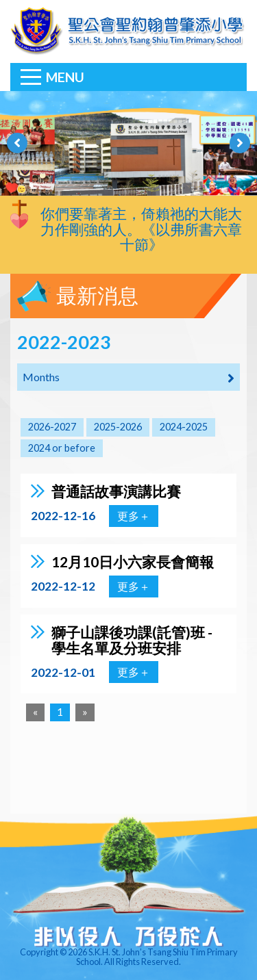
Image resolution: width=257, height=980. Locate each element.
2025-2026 (118, 427)
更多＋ (134, 516)
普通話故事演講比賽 (116, 491)
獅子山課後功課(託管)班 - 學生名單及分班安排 (132, 640)
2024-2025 (184, 427)
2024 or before (62, 448)
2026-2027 (52, 427)
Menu (65, 77)
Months (128, 378)
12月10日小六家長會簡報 (133, 562)
